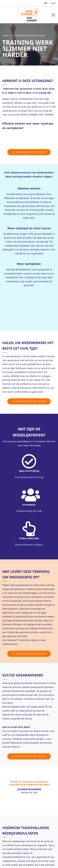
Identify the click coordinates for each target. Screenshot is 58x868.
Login (53, 3)
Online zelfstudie (29, 538)
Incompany (29, 505)
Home (5, 35)
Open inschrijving (29, 471)
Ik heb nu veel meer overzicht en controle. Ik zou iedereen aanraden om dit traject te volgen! (29, 783)
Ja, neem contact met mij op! (29, 152)
